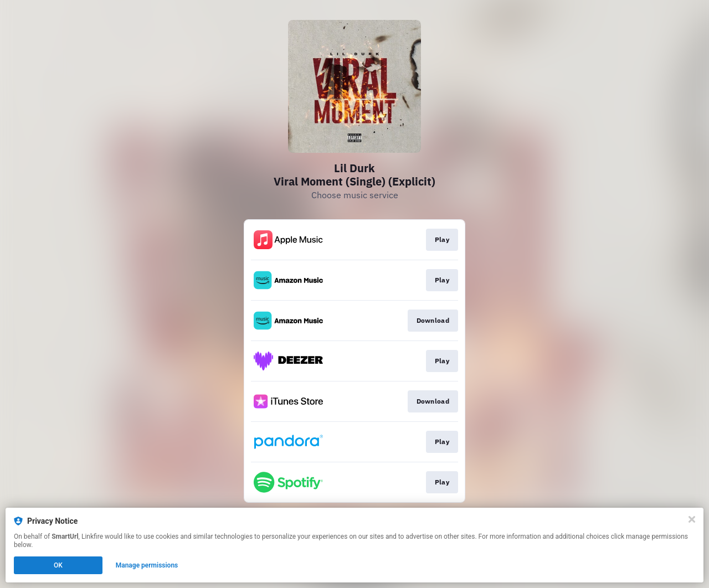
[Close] (692, 519)
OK (58, 565)
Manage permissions (147, 565)
